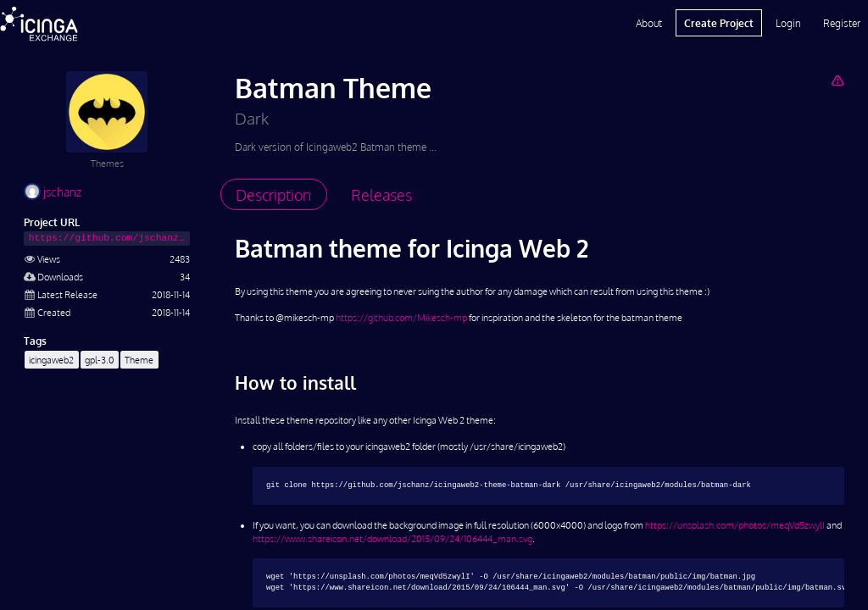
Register (842, 23)
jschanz (53, 192)
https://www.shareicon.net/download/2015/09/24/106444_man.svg (392, 538)
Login (788, 23)
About (649, 23)
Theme (139, 360)
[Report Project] (837, 80)
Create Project (719, 23)
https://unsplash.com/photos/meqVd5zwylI (735, 525)
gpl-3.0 (100, 360)
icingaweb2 (51, 360)
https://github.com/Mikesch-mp (401, 317)
